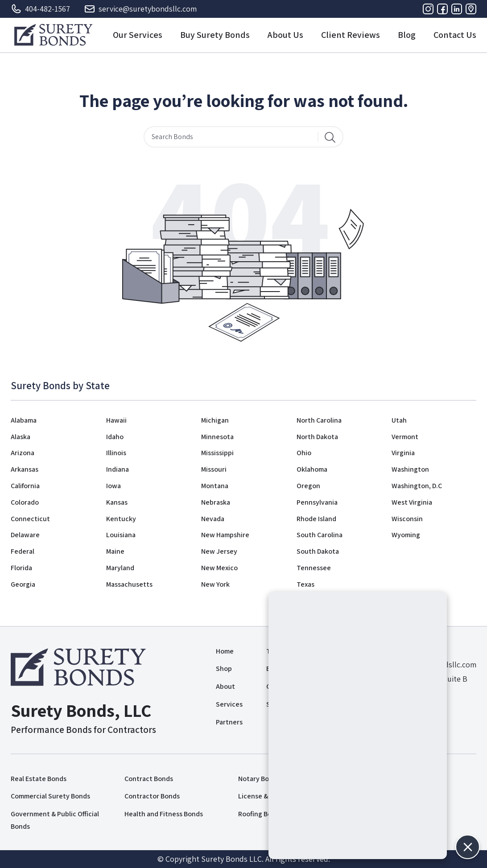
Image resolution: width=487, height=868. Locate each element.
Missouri (214, 469)
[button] (468, 847)
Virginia (403, 453)
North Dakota (317, 437)
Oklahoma (312, 469)
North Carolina (319, 420)
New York (215, 584)
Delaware (25, 535)
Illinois (116, 453)
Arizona (23, 453)
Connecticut (30, 519)
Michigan (215, 420)
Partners (229, 722)
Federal (23, 551)
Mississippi (217, 453)
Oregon (308, 486)
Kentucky (121, 519)
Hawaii (116, 420)
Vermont (405, 437)
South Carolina (320, 535)
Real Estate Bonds (39, 779)
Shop (224, 668)
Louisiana (121, 535)
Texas (305, 584)
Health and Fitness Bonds (164, 814)
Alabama (24, 420)
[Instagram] (428, 9)
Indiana (118, 469)
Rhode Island (316, 519)
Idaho (115, 437)
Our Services (138, 35)
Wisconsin (407, 519)
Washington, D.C (417, 486)
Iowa (113, 486)
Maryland (120, 568)
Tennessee (314, 568)
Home (225, 651)
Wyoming (406, 535)
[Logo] (53, 35)
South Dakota (318, 551)
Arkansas (25, 469)
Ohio (304, 453)
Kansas (117, 502)
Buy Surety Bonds (215, 35)
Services (229, 704)
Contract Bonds (149, 779)
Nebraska (216, 502)
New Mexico (219, 568)
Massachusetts (129, 584)
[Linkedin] (457, 9)
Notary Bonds (259, 779)
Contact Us (455, 35)
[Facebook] (442, 9)
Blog (407, 35)
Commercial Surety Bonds (50, 796)
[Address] (471, 9)
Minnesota (217, 437)
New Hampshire (225, 535)
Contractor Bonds (152, 796)
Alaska (21, 437)
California (25, 486)
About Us (285, 35)
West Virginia (412, 502)
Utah (399, 420)
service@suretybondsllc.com (140, 9)
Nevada (213, 519)
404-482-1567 (40, 9)
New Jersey (219, 551)
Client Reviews (351, 35)
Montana (215, 486)
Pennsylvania (317, 502)
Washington (410, 469)
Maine (115, 551)
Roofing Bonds (260, 814)
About (225, 686)
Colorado (25, 502)
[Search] (330, 137)
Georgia (23, 584)
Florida (21, 568)
